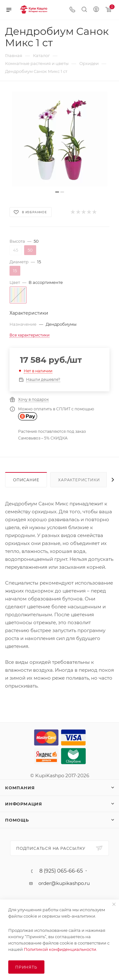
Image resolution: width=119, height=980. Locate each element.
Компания (20, 788)
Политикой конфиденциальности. (60, 949)
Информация (24, 804)
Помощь (17, 820)
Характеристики (79, 480)
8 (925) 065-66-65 (61, 871)
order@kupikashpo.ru (64, 883)
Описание (26, 480)
